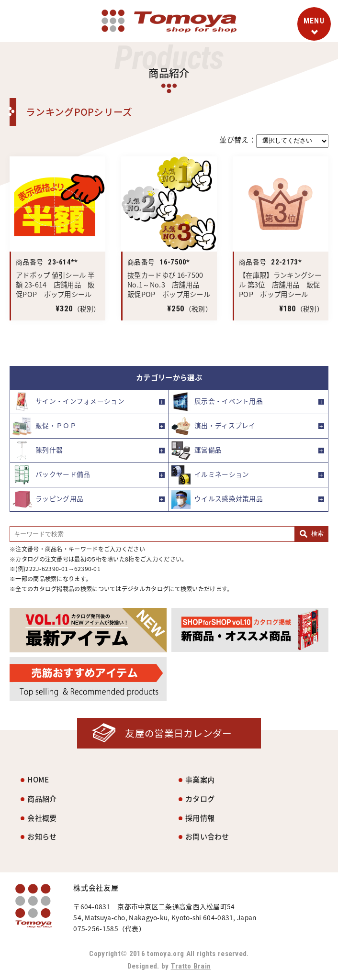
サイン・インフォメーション (68, 402)
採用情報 (200, 818)
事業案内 (200, 779)
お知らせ (42, 836)
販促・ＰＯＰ (45, 426)
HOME (38, 779)
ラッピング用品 (48, 499)
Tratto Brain (191, 966)
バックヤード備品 (51, 475)
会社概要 (42, 818)
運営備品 (197, 451)
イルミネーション (210, 475)
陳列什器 (38, 451)
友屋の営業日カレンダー (178, 733)
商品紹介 (42, 798)
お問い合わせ (207, 836)
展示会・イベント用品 (217, 402)
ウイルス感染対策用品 (217, 499)
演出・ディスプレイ (214, 426)
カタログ (200, 798)
